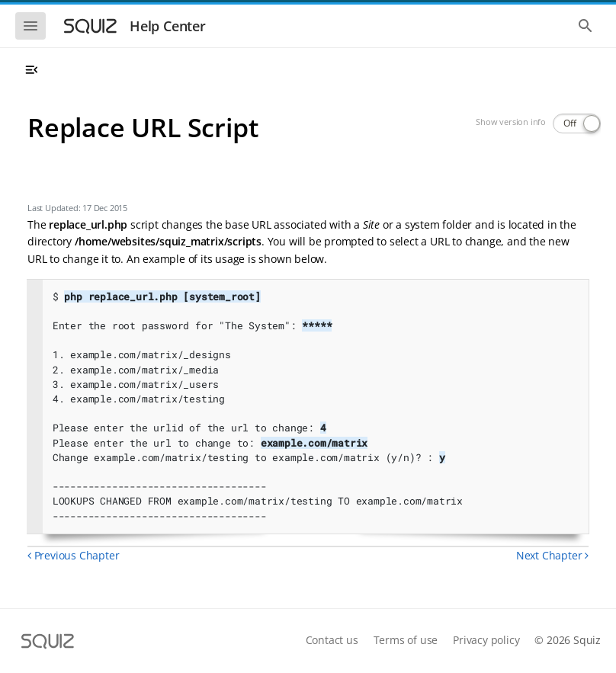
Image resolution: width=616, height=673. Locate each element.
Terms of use (406, 640)
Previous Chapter (73, 555)
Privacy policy (486, 640)
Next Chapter (552, 555)
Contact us (332, 640)
